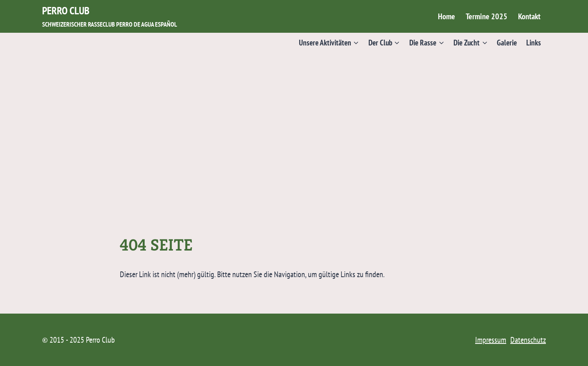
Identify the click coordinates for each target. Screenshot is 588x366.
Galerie (507, 42)
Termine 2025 (487, 16)
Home (447, 16)
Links (534, 42)
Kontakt (529, 16)
